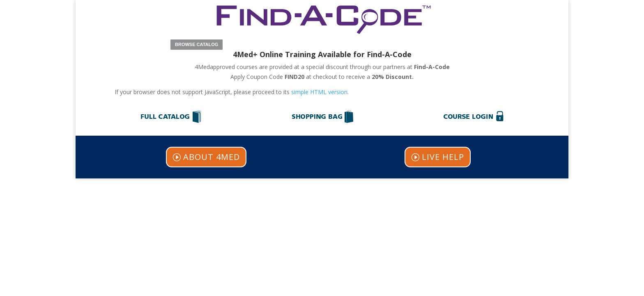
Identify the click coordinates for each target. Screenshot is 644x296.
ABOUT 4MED (212, 157)
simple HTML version (319, 92)
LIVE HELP (443, 157)
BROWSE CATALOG (197, 44)
